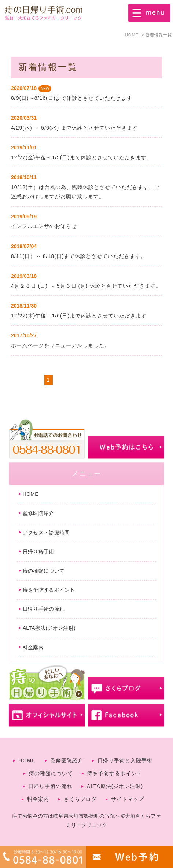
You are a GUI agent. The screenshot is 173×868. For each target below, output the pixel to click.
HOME (31, 494)
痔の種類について (44, 571)
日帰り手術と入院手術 (125, 760)
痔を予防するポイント (49, 590)
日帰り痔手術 (38, 552)
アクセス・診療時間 (46, 533)
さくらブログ (80, 799)
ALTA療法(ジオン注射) (49, 628)
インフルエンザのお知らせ (44, 226)
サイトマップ (128, 799)
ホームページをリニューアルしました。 (60, 345)
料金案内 (33, 647)
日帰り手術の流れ (44, 609)
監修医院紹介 (38, 513)
